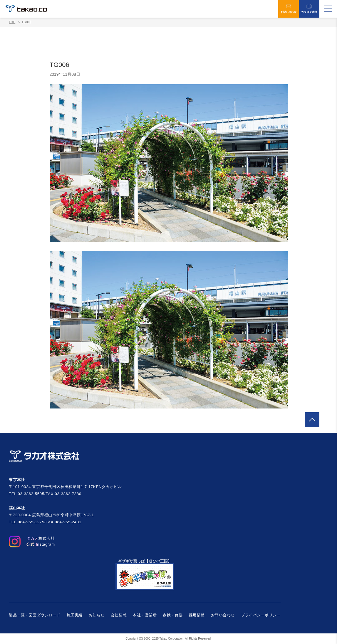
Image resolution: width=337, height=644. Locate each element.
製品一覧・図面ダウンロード (35, 615)
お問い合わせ (289, 9)
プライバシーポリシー (261, 615)
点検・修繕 (173, 615)
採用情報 (197, 615)
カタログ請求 (309, 9)
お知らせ (97, 615)
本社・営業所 (145, 615)
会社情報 (119, 615)
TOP (12, 22)
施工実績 (75, 615)
